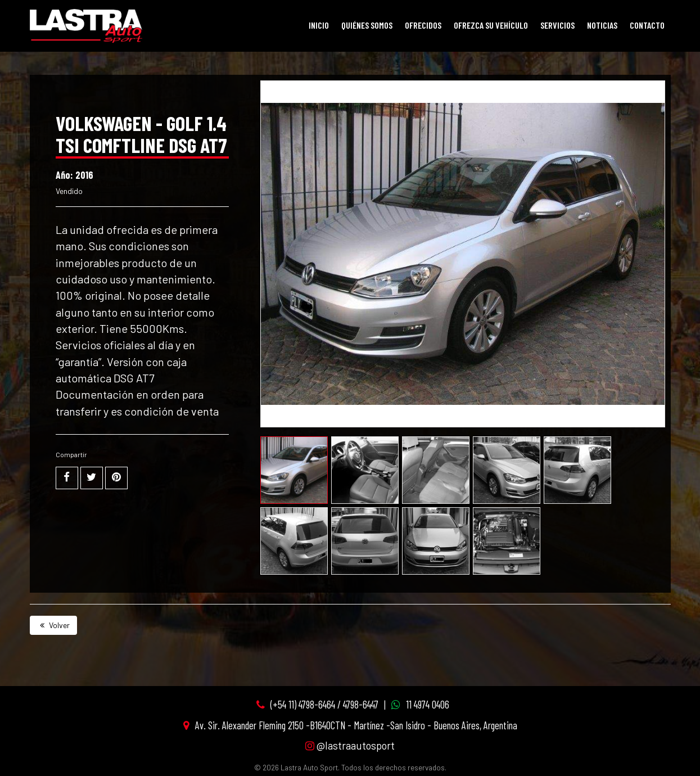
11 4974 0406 (428, 704)
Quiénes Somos (367, 25)
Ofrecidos (423, 25)
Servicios (557, 25)
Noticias (602, 25)
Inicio (319, 25)
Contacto (647, 25)
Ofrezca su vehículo (491, 25)
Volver (53, 625)
